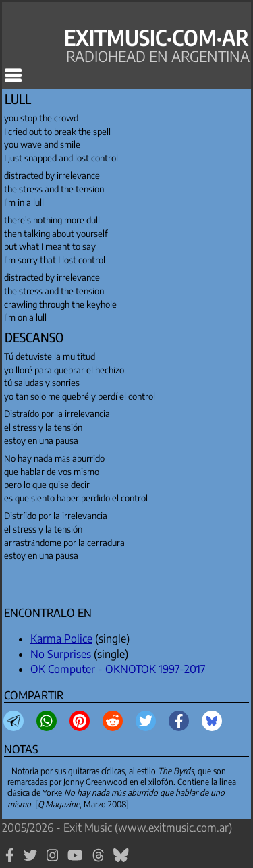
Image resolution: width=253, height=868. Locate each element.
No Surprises (61, 654)
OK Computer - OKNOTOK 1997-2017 (118, 669)
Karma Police (61, 639)
